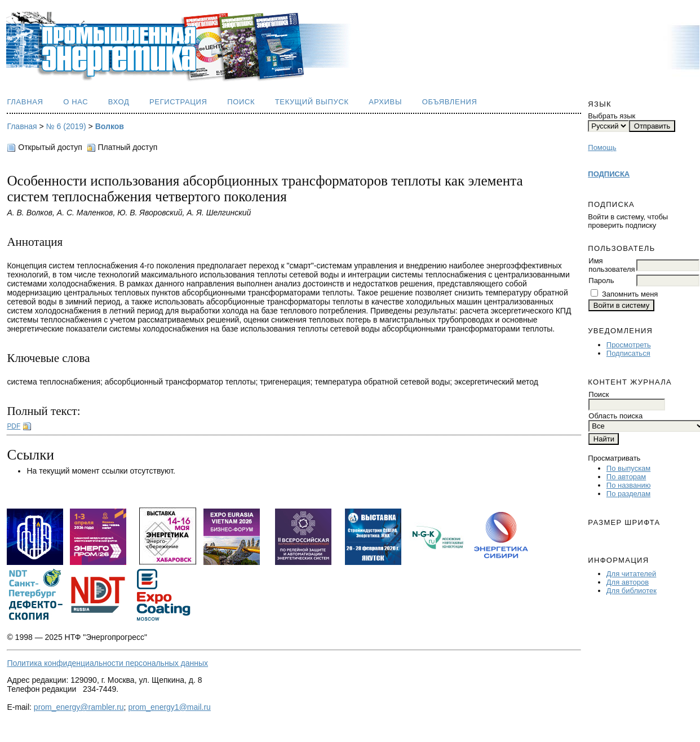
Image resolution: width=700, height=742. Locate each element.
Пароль (601, 281)
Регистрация (178, 102)
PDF (14, 426)
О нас (76, 102)
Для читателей (632, 574)
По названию (629, 485)
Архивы (385, 102)
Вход (119, 102)
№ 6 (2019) (66, 126)
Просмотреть (629, 345)
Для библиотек (632, 591)
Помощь (602, 147)
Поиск (241, 102)
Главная (25, 102)
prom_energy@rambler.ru (79, 707)
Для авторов (628, 582)
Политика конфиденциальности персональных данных (107, 663)
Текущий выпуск (312, 102)
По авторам (626, 477)
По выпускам (628, 468)
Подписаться (628, 353)
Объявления (450, 102)
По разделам (628, 494)
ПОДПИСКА (609, 174)
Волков (110, 126)
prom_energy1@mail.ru (169, 707)
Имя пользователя (612, 265)
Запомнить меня (630, 294)
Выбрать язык (612, 116)
